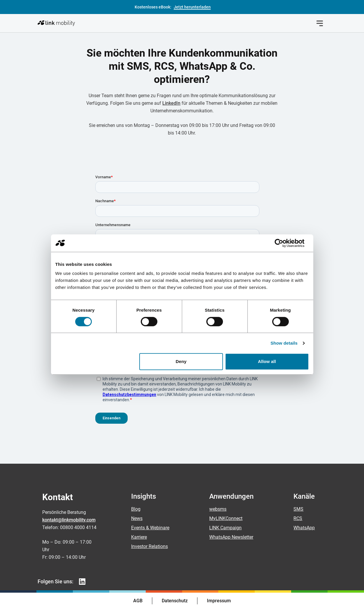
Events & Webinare (150, 528)
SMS (298, 509)
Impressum (219, 601)
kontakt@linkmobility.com (69, 520)
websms (218, 509)
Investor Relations (150, 546)
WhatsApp (304, 528)
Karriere (139, 537)
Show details (284, 343)
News (137, 518)
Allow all (267, 361)
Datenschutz (175, 601)
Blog (136, 509)
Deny (181, 361)
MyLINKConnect (226, 518)
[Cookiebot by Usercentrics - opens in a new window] (283, 243)
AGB (138, 601)
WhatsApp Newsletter (231, 537)
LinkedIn (171, 103)
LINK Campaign (225, 528)
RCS (298, 518)
